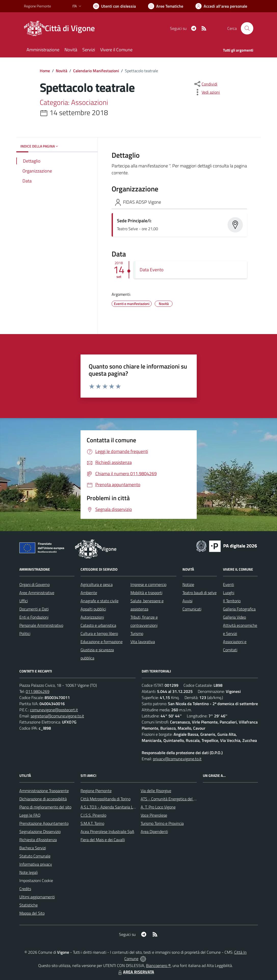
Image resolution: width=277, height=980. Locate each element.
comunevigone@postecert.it (54, 710)
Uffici (24, 601)
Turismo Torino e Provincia (162, 823)
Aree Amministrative (37, 593)
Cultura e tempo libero (99, 633)
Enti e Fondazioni (34, 617)
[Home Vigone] (62, 28)
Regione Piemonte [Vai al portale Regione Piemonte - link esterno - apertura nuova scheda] (37, 6)
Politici (25, 633)
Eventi (228, 584)
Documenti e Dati (34, 609)
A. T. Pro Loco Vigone (158, 807)
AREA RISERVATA (136, 972)
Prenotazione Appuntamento (44, 823)
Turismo (137, 633)
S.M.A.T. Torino (92, 823)
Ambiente (89, 593)
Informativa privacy (36, 864)
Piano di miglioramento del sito (45, 807)
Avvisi (187, 601)
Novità (62, 71)
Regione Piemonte (96, 791)
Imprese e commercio (148, 584)
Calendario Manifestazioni (96, 71)
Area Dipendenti (154, 831)
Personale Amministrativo (41, 625)
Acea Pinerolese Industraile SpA (107, 831)
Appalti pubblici (93, 609)
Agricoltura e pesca (97, 584)
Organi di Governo (35, 584)
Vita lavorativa (143, 642)
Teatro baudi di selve (200, 593)
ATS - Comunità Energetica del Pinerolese (176, 799)
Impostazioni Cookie (36, 880)
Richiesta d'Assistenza (38, 840)
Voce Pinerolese (154, 815)
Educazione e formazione (102, 642)
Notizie (188, 584)
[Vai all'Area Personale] (221, 6)
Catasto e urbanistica (98, 625)
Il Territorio (232, 601)
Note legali (29, 872)
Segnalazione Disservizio (40, 831)
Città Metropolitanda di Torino (105, 799)
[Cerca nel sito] (247, 28)
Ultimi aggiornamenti (37, 897)
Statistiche (29, 905)
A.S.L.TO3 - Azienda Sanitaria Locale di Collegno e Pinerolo (130, 807)
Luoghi (229, 593)
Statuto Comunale (35, 856)
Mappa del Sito (32, 913)
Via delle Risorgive (156, 791)
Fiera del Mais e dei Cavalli (103, 840)
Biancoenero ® (158, 965)
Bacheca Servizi (33, 848)
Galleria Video (234, 617)
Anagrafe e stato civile (100, 601)
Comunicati (192, 609)
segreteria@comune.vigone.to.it (57, 716)
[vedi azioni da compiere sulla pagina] (207, 92)
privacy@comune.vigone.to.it (177, 759)
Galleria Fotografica (239, 609)
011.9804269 (38, 691)
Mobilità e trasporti (146, 593)
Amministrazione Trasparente (44, 791)
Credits (25, 889)
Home (45, 71)
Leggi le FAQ (30, 815)
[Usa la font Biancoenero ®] (114, 6)
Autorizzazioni (92, 617)
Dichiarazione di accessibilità (43, 799)
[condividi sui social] (205, 84)
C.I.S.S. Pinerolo (93, 815)
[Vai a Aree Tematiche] (166, 6)
